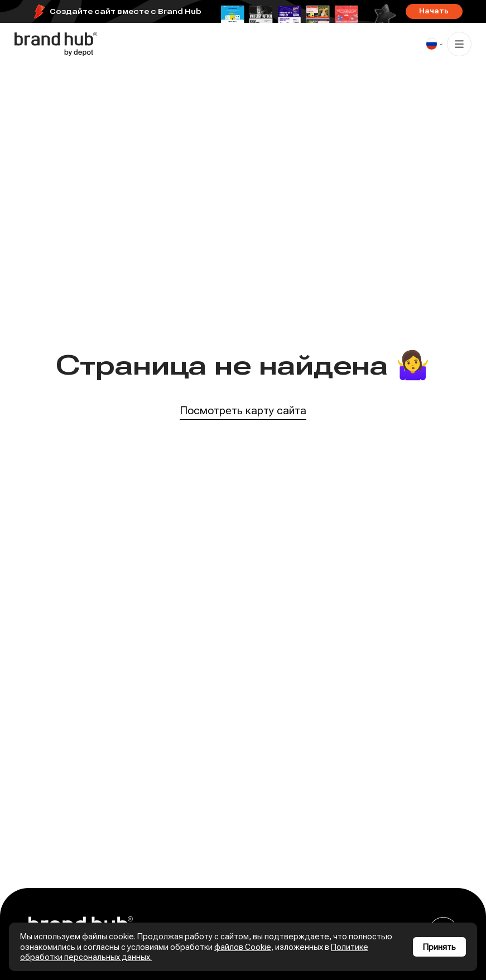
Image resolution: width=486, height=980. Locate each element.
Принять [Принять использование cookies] (439, 947)
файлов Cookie (243, 947)
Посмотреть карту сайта (243, 411)
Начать (434, 11)
